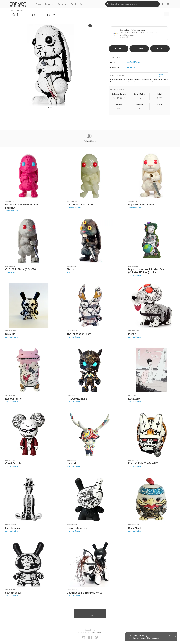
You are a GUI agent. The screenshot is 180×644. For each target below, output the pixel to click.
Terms (93, 632)
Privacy (100, 632)
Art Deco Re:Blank (77, 399)
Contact (86, 632)
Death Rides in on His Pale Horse (84, 593)
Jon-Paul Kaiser (135, 275)
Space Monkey (13, 593)
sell (160, 49)
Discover (49, 4)
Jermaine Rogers (12, 211)
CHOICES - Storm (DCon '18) (21, 269)
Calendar (62, 4)
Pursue (132, 334)
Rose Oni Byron (14, 399)
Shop (38, 4)
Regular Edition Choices (141, 205)
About (80, 632)
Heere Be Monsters (77, 528)
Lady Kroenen (13, 528)
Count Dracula (13, 463)
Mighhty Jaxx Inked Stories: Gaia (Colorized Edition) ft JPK (146, 271)
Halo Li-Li (72, 463)
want (139, 49)
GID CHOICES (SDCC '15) (80, 205)
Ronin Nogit (135, 528)
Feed (73, 4)
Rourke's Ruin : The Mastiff (143, 463)
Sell (82, 4)
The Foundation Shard (79, 334)
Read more (161, 75)
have (119, 49)
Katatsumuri (135, 399)
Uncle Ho (10, 334)
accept (172, 637)
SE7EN (70, 272)
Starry (70, 269)
